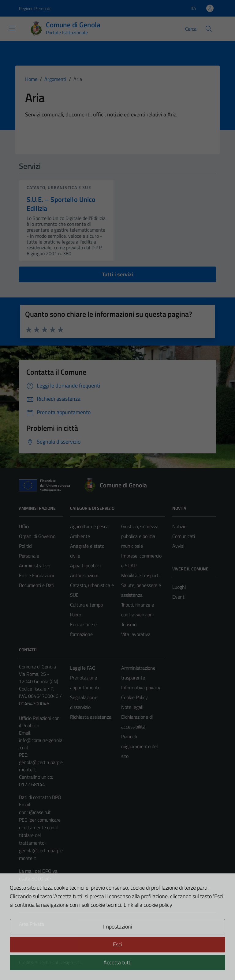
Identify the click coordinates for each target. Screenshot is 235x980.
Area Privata (32, 924)
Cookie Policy (134, 697)
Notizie (179, 526)
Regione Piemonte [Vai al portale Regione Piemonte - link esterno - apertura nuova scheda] (35, 8)
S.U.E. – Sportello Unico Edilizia (61, 204)
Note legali (132, 707)
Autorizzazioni (84, 575)
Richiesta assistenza (91, 717)
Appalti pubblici (85, 566)
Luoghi (179, 587)
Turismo (129, 624)
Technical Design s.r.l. (61, 962)
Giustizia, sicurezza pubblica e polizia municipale (140, 536)
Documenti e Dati (37, 585)
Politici (26, 546)
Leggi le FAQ (83, 668)
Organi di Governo (37, 536)
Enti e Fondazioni (36, 575)
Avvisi (178, 546)
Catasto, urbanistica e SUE (59, 187)
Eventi (179, 597)
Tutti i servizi (117, 274)
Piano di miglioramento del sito (140, 746)
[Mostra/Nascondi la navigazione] (12, 28)
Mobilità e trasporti (140, 575)
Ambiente (80, 536)
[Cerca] (209, 29)
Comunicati (184, 536)
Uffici (24, 526)
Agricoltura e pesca (89, 526)
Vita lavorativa (136, 634)
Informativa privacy (141, 687)
